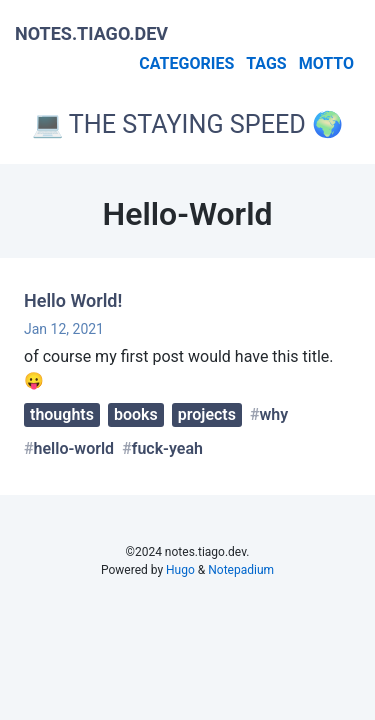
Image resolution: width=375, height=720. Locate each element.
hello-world (74, 448)
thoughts (62, 414)
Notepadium (241, 570)
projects (207, 414)
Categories (186, 63)
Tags (266, 63)
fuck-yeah (167, 448)
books (136, 414)
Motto (326, 63)
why (274, 414)
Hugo (180, 570)
